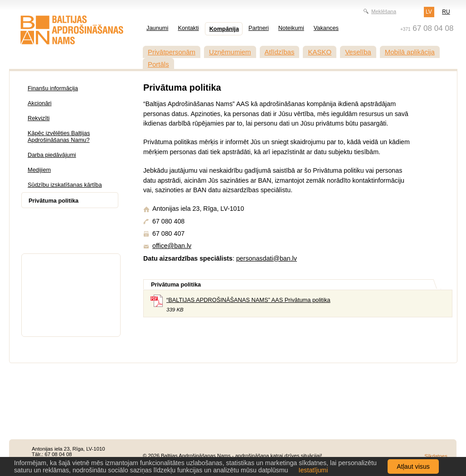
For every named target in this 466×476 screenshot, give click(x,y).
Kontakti (188, 28)
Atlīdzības (280, 52)
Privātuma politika (53, 201)
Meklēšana (384, 11)
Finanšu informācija (53, 88)
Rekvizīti (39, 118)
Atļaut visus (413, 466)
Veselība (358, 52)
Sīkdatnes (436, 456)
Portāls (158, 64)
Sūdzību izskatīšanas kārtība (65, 185)
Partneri (259, 28)
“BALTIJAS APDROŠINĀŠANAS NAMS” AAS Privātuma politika (248, 300)
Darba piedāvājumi (52, 155)
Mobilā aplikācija (410, 52)
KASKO (320, 52)
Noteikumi (291, 28)
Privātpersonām (172, 52)
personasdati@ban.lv (267, 258)
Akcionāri (40, 103)
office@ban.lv (172, 246)
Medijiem (39, 170)
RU (446, 12)
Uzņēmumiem (230, 52)
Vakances (326, 28)
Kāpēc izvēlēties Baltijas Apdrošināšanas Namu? (59, 136)
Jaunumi (157, 28)
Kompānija (224, 29)
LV (429, 12)
